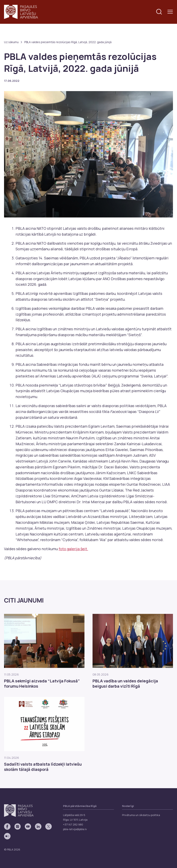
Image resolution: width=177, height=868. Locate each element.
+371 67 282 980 (73, 824)
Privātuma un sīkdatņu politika (141, 815)
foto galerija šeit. (73, 549)
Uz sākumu (11, 42)
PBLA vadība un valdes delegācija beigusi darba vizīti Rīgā (125, 684)
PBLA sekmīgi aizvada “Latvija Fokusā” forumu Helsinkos (42, 684)
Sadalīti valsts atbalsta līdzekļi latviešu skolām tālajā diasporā (43, 767)
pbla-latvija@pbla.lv (75, 829)
